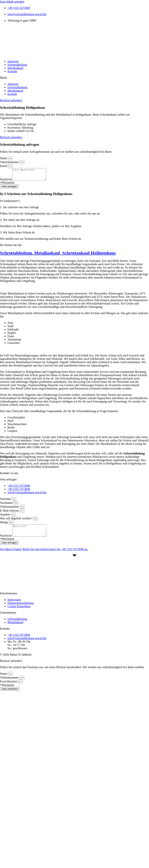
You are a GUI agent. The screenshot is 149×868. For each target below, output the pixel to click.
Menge (4, 524)
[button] (74, 78)
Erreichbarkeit (9, 686)
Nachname (7, 505)
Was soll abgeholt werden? (16, 521)
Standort (5, 517)
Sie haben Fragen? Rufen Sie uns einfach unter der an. (44, 554)
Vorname (6, 501)
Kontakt (12, 71)
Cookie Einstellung (19, 611)
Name (4, 158)
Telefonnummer (10, 162)
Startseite (13, 61)
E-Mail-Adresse (10, 513)
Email (4, 166)
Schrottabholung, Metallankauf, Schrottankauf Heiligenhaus (58, 255)
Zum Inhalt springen (12, 2)
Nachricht (6, 182)
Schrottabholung (17, 65)
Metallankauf (15, 68)
